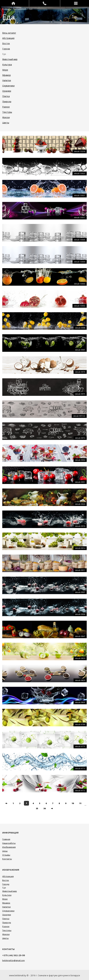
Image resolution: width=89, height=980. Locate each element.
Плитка (6, 96)
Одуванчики (8, 86)
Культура (7, 65)
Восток (6, 43)
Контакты (7, 859)
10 (73, 803)
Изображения (20, 9)
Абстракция (8, 38)
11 (80, 803)
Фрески (6, 117)
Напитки (7, 80)
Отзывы (6, 855)
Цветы (6, 123)
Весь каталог (9, 33)
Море (5, 70)
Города (6, 49)
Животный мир (10, 59)
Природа (7, 101)
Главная (6, 9)
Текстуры (7, 112)
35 (37, 808)
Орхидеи (7, 91)
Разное (6, 107)
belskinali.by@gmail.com (13, 960)
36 (45, 808)
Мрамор (7, 75)
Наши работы (9, 843)
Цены (5, 851)
